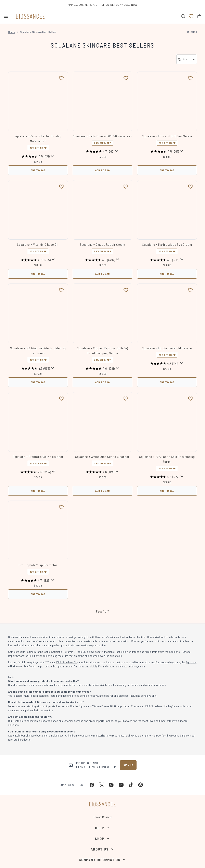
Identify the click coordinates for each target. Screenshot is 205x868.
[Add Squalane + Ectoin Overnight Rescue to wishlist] (190, 290)
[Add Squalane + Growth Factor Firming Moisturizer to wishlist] (61, 78)
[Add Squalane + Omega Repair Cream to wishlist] (126, 187)
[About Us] (102, 849)
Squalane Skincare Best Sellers (103, 45)
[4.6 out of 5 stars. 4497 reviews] (100, 260)
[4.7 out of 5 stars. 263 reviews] (100, 152)
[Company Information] (102, 860)
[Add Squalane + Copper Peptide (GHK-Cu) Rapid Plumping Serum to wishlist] (126, 290)
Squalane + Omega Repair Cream (102, 244)
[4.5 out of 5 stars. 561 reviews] (165, 152)
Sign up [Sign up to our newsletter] (128, 765)
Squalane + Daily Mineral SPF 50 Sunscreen (103, 136)
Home (11, 32)
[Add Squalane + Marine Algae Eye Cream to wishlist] (190, 187)
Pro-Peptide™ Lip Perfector (38, 565)
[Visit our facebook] (92, 785)
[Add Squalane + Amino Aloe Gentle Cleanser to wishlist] (126, 399)
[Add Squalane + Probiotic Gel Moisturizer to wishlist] (61, 399)
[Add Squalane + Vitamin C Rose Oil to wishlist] (61, 187)
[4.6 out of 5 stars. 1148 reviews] (165, 364)
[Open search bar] (183, 16)
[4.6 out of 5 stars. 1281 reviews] (100, 368)
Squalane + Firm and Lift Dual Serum (167, 136)
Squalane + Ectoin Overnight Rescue (167, 348)
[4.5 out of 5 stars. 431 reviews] (36, 156)
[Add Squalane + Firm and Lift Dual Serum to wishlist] (190, 78)
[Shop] (102, 839)
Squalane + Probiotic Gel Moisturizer (38, 457)
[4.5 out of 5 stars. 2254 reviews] (36, 472)
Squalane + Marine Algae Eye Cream (167, 244)
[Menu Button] (6, 16)
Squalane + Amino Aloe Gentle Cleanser (102, 457)
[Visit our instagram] (111, 785)
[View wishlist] (191, 16)
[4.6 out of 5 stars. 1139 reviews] (100, 472)
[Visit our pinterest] (141, 785)
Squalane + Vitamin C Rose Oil (38, 244)
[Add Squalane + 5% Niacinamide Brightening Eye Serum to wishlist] (61, 290)
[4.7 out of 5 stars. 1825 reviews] (36, 580)
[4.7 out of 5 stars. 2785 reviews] (36, 260)
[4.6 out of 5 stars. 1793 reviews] (165, 260)
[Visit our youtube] (121, 785)
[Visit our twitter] (102, 785)
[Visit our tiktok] (131, 785)
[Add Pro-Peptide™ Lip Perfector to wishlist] (61, 507)
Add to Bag (38, 170)
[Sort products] (187, 59)
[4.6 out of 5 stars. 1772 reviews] (165, 477)
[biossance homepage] (31, 16)
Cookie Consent (103, 817)
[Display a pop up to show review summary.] (52, 156)
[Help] (102, 828)
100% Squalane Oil (66, 662)
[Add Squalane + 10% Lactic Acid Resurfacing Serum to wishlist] (190, 399)
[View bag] (199, 16)
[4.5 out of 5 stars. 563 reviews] (36, 368)
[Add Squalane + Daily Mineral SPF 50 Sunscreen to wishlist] (126, 78)
